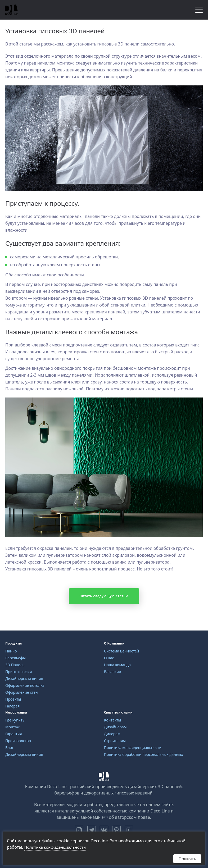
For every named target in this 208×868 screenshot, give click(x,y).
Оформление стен (22, 692)
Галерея (12, 706)
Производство (18, 741)
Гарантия (14, 734)
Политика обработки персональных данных (143, 754)
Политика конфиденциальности (133, 748)
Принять (187, 859)
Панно (11, 651)
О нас (109, 658)
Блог (9, 748)
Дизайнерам (115, 727)
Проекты (13, 699)
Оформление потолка (25, 685)
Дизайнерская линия (24, 679)
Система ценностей (121, 651)
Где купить (15, 720)
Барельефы (15, 658)
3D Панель (15, 665)
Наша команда (117, 665)
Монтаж (12, 727)
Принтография (19, 672)
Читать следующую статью (104, 596)
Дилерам (112, 734)
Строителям (115, 741)
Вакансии (113, 672)
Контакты (112, 720)
